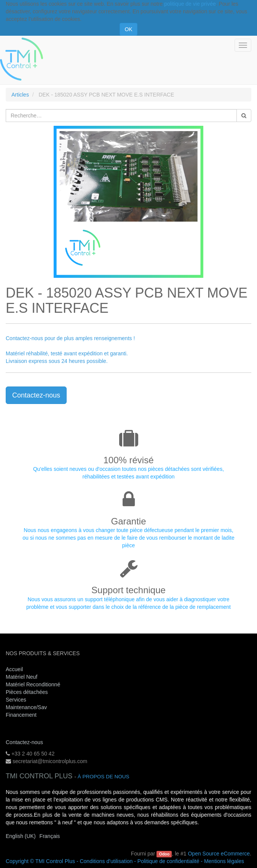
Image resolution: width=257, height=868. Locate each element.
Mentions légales (224, 861)
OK (128, 29)
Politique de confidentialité (168, 861)
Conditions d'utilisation (106, 861)
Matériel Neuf (22, 677)
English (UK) (21, 836)
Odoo (164, 854)
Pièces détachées (27, 692)
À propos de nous (104, 777)
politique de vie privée (190, 4)
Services (17, 700)
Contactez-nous (36, 395)
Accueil (14, 669)
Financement (21, 715)
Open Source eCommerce (219, 854)
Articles (20, 95)
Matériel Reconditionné (33, 684)
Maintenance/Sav (26, 707)
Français (50, 836)
